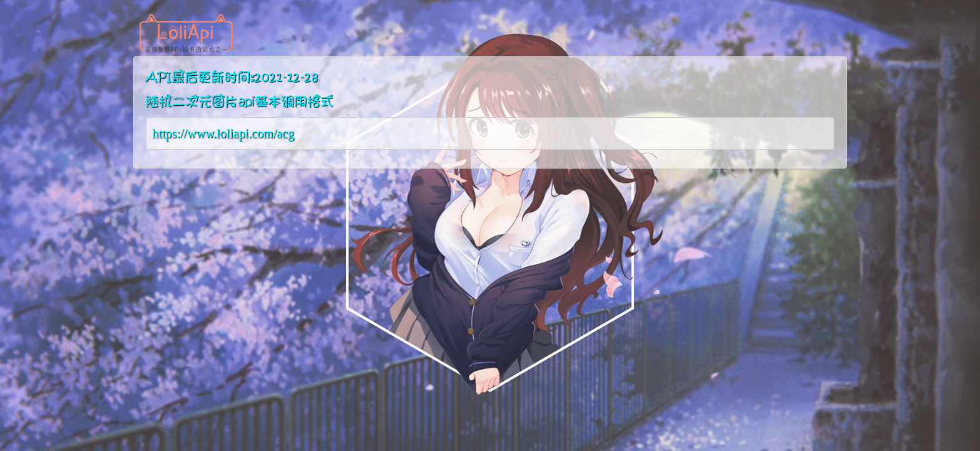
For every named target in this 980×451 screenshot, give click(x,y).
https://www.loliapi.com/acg (223, 133)
